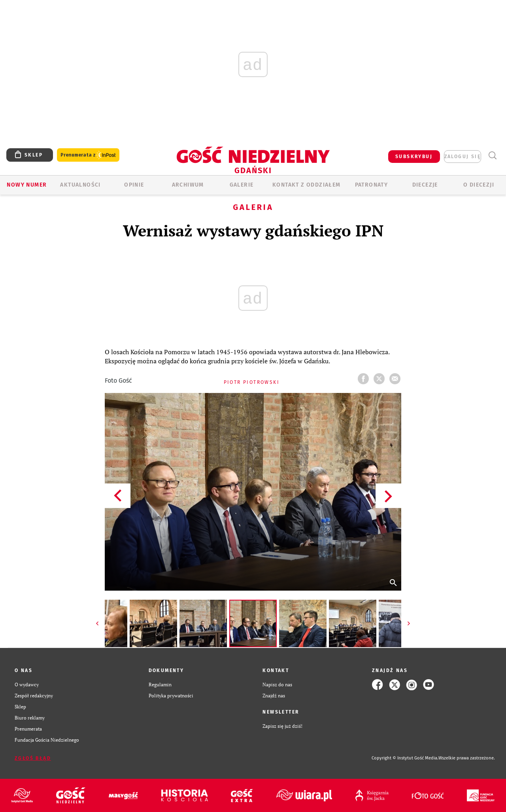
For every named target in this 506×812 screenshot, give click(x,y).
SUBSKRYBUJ (414, 157)
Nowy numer (27, 185)
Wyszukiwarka (492, 156)
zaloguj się (463, 157)
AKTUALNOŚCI (80, 185)
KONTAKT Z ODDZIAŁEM (307, 185)
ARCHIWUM (188, 185)
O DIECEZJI (479, 185)
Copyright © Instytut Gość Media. (405, 758)
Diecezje (425, 185)
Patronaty (372, 185)
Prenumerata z (88, 155)
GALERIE (242, 185)
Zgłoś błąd (33, 758)
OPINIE (134, 185)
